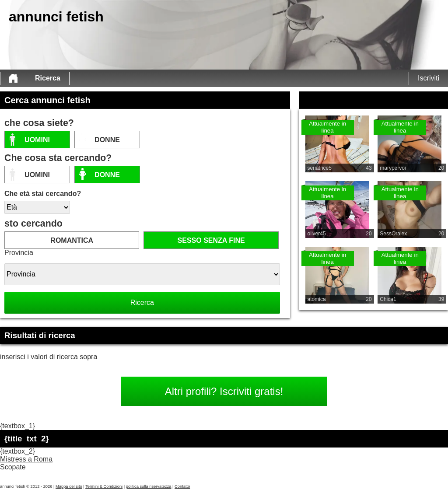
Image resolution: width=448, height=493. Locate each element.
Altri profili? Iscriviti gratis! (224, 391)
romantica (72, 240)
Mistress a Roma (26, 459)
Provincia (19, 253)
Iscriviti (429, 78)
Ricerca (48, 78)
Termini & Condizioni (104, 486)
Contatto (182, 486)
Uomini (37, 140)
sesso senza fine (211, 240)
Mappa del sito (69, 486)
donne (107, 140)
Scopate (13, 467)
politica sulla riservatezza (149, 486)
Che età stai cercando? (43, 194)
